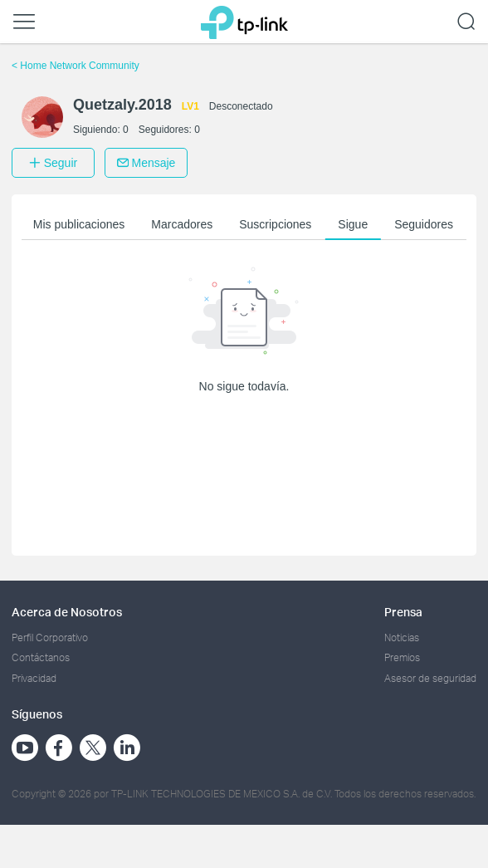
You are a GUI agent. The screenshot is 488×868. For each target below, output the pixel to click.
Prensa (403, 612)
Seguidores (424, 224)
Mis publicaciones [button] (79, 224)
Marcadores (182, 224)
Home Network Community (76, 66)
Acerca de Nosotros (67, 612)
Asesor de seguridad (430, 678)
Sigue (353, 224)
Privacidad (34, 678)
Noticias (402, 638)
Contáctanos (41, 657)
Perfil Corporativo (50, 638)
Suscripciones (275, 224)
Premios (402, 657)
